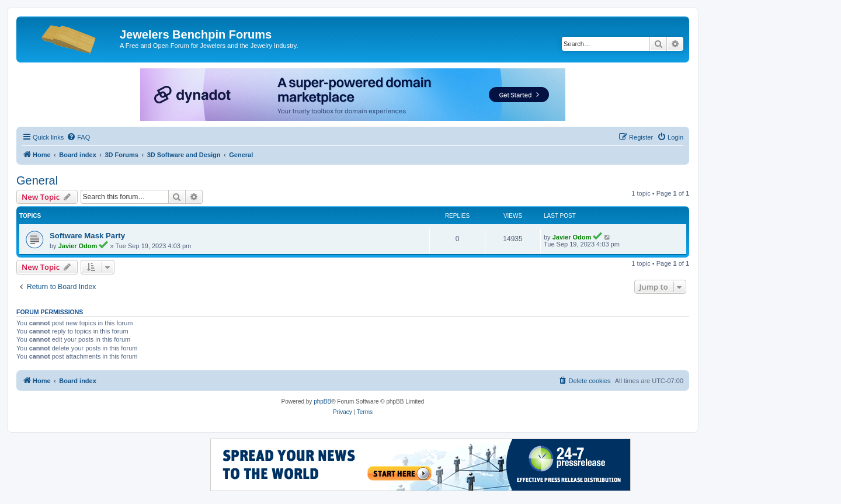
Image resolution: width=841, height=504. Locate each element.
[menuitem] (78, 137)
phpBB (322, 402)
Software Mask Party (87, 236)
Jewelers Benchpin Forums (196, 34)
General (37, 180)
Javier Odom (78, 246)
